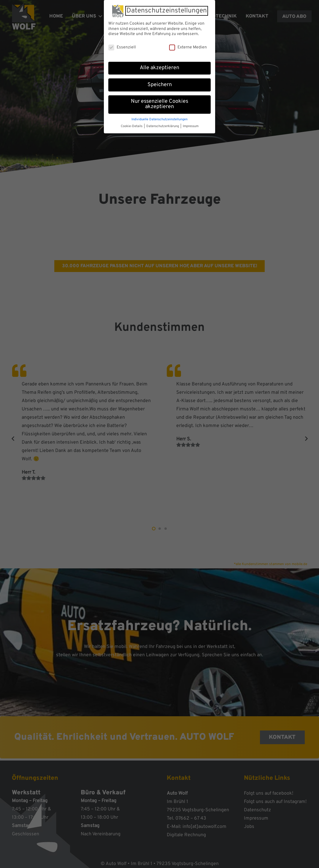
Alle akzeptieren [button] (159, 67)
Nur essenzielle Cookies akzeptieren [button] (159, 103)
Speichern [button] (160, 84)
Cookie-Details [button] (132, 125)
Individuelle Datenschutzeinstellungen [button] (159, 118)
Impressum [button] (191, 125)
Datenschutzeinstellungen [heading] (167, 10)
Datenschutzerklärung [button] (163, 125)
